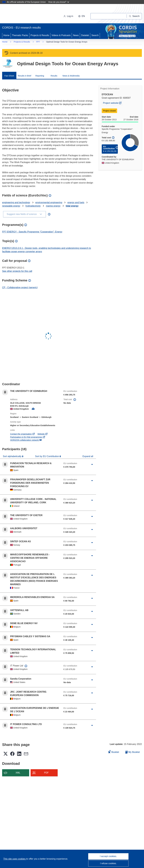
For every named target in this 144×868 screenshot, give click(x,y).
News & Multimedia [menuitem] (71, 76)
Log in (68, 16)
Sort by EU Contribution (47, 456)
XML (18, 773)
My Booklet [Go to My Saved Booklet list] (133, 752)
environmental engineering (49, 202)
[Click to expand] (92, 464)
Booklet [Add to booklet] (114, 752)
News (76, 35)
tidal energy (72, 206)
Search (95, 35)
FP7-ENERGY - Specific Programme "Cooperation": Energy (32, 232)
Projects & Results (40, 35)
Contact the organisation (22, 434)
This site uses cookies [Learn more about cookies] (15, 859)
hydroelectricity (33, 206)
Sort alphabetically (12, 456)
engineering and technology (16, 202)
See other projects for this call (17, 271)
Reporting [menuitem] (40, 76)
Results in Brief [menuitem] (24, 76)
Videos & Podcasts (61, 35)
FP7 (38, 42)
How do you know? (59, 2)
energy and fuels (76, 202)
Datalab (85, 35)
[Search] (134, 16)
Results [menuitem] (54, 76)
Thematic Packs (20, 35)
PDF (46, 773)
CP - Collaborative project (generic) (20, 287)
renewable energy (11, 206)
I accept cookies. (108, 856)
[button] (82, 16)
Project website (113, 103)
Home (6, 35)
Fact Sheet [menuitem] (9, 76)
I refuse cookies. (108, 863)
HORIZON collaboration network (26, 440)
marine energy (53, 206)
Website (43, 434)
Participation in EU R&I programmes (28, 437)
